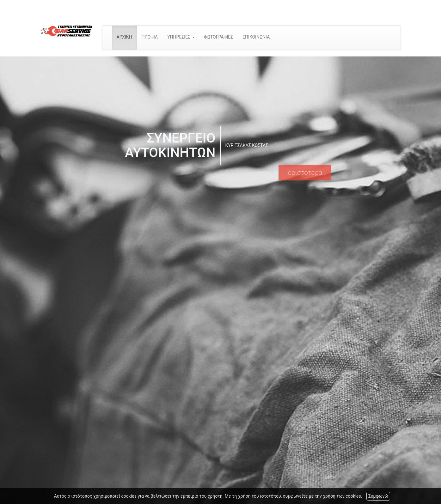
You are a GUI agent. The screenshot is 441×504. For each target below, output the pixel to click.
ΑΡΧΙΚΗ (124, 37)
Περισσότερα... (305, 173)
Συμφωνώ (378, 496)
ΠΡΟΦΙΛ (150, 37)
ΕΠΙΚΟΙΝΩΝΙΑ (256, 37)
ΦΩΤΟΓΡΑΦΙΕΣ (219, 37)
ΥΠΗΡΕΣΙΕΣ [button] (181, 37)
